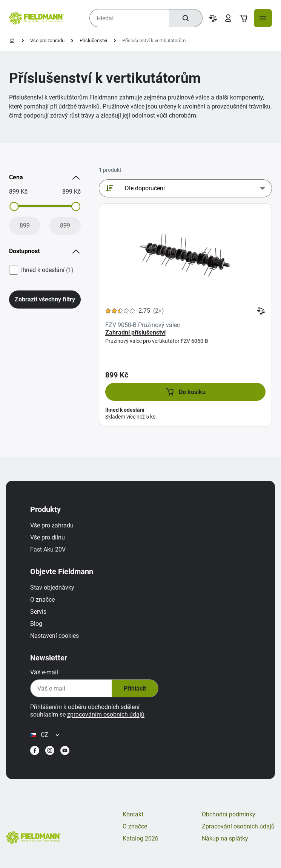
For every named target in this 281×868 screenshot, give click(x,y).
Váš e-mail (44, 672)
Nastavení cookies (55, 636)
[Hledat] (186, 18)
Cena (45, 177)
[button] (185, 392)
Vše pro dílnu (48, 537)
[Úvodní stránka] (12, 41)
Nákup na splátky (225, 838)
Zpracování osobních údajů (238, 826)
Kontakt (133, 814)
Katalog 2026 (140, 838)
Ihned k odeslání (47, 270)
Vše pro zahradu (47, 40)
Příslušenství (93, 40)
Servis (38, 612)
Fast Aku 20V (48, 549)
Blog (36, 624)
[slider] (14, 206)
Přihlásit (135, 688)
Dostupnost (45, 251)
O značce (42, 600)
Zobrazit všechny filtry (45, 299)
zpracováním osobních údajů (106, 714)
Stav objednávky (52, 588)
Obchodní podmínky (229, 814)
